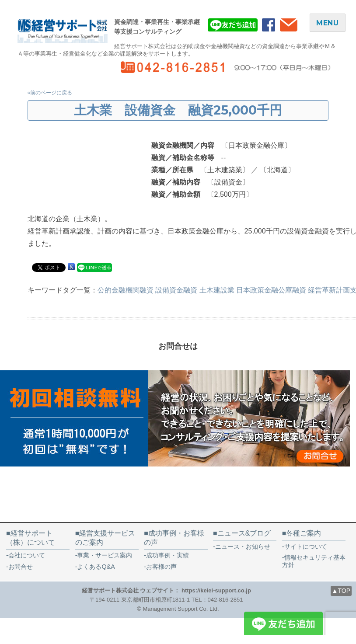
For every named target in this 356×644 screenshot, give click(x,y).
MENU (328, 23)
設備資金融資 (176, 290)
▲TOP (341, 591)
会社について (27, 555)
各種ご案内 (304, 533)
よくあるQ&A (96, 567)
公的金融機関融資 (126, 290)
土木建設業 (217, 290)
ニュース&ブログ (244, 533)
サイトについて (306, 547)
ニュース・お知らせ (243, 547)
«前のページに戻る (50, 93)
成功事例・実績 (168, 555)
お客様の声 (164, 567)
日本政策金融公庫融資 (271, 290)
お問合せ (21, 567)
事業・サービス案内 (105, 555)
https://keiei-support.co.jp (216, 590)
